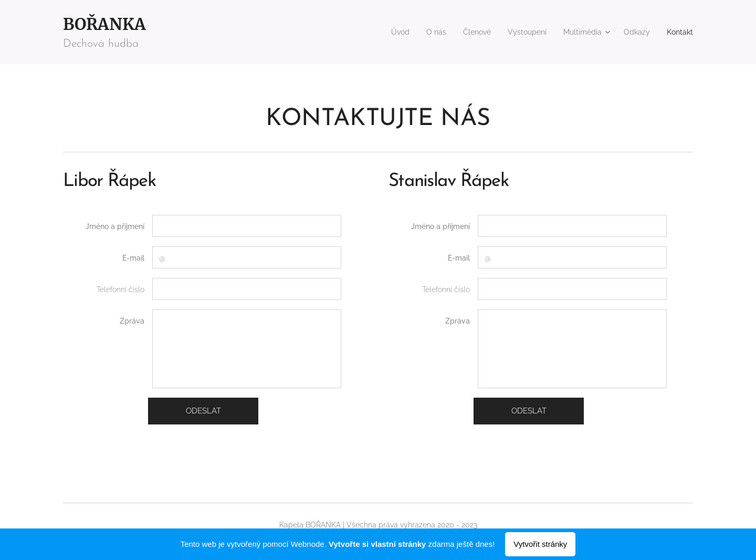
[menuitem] (379, 32)
